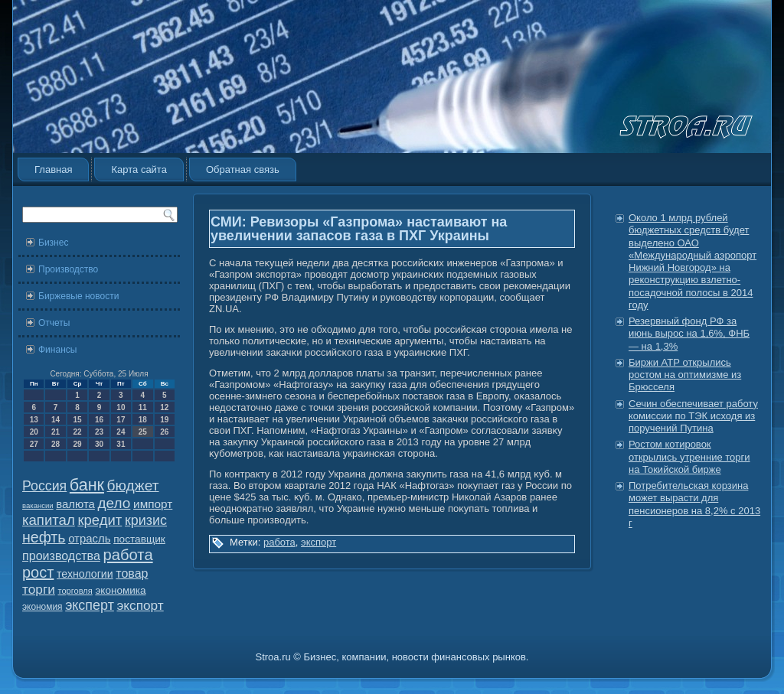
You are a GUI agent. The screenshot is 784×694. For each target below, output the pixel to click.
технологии (85, 574)
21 (56, 432)
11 (143, 407)
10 (121, 407)
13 (34, 420)
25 (143, 432)
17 (121, 420)
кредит (100, 520)
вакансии (38, 505)
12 (164, 407)
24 (121, 432)
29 (77, 444)
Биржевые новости (78, 296)
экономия (42, 607)
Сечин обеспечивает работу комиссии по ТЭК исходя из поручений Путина (693, 416)
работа (128, 555)
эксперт (90, 605)
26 (164, 432)
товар (132, 573)
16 (99, 420)
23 (99, 432)
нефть (44, 537)
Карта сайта (139, 169)
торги (39, 589)
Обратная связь (243, 169)
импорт (153, 504)
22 (77, 432)
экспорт (140, 605)
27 (34, 444)
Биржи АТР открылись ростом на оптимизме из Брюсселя (685, 375)
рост (38, 572)
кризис (146, 520)
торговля (75, 591)
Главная (53, 169)
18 (143, 420)
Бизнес (53, 243)
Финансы (57, 350)
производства (61, 556)
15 (77, 420)
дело (114, 503)
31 (121, 444)
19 (164, 420)
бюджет (133, 485)
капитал (49, 520)
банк (87, 485)
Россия (44, 486)
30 (99, 444)
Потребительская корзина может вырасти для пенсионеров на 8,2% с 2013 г (694, 504)
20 (34, 432)
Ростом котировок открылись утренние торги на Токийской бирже (689, 457)
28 (56, 444)
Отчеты (54, 323)
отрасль (89, 538)
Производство (68, 269)
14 (56, 420)
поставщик (139, 539)
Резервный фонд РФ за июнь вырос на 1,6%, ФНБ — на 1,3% (689, 334)
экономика (120, 590)
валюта (75, 504)
